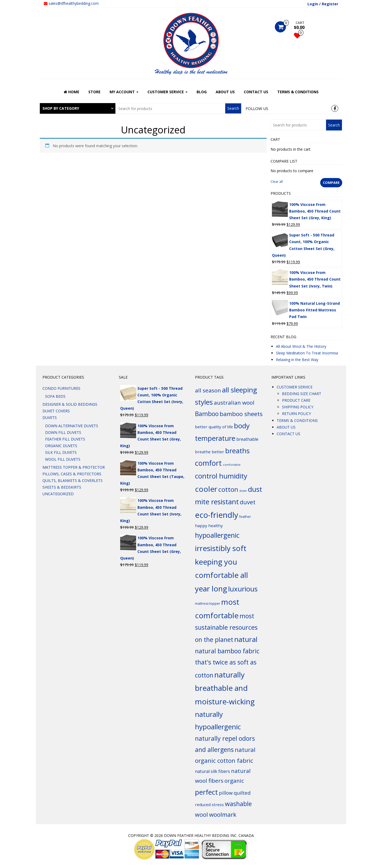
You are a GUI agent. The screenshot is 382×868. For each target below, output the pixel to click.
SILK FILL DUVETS (61, 452)
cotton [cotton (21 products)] (228, 489)
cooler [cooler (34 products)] (206, 489)
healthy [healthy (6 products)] (216, 526)
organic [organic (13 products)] (234, 781)
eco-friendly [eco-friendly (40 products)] (217, 515)
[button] (78, 108)
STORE (94, 92)
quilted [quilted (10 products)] (242, 793)
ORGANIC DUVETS (61, 446)
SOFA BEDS (55, 396)
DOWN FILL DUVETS (63, 432)
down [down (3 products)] (243, 491)
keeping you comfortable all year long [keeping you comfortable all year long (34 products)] (222, 575)
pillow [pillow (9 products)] (226, 793)
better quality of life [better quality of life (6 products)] (214, 427)
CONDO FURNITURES (61, 388)
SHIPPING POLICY (298, 407)
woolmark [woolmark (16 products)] (223, 814)
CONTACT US (256, 92)
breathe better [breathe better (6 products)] (210, 452)
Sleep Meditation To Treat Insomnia (307, 353)
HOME (71, 92)
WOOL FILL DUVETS (63, 459)
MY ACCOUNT (124, 92)
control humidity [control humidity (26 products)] (221, 476)
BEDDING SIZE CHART (302, 394)
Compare (331, 183)
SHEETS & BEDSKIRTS (62, 487)
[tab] (78, 108)
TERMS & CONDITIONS (298, 92)
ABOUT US (225, 92)
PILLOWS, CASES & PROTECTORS (72, 474)
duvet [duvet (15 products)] (248, 502)
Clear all (277, 182)
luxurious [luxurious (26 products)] (243, 589)
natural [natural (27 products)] (246, 639)
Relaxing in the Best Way (297, 360)
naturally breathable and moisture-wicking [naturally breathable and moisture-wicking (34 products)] (225, 688)
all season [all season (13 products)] (208, 390)
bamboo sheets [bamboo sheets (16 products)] (241, 414)
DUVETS (50, 418)
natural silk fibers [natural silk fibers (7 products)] (212, 771)
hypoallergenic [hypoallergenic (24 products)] (217, 535)
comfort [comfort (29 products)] (208, 463)
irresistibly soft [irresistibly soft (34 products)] (221, 548)
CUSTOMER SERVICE (168, 92)
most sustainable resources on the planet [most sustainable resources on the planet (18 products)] (226, 628)
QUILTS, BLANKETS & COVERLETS (73, 480)
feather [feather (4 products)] (245, 517)
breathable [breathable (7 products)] (247, 439)
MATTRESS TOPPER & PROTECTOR (74, 467)
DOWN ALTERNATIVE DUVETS (72, 426)
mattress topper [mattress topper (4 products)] (208, 604)
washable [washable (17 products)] (238, 804)
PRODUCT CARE (296, 400)
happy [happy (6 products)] (201, 526)
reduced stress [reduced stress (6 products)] (209, 805)
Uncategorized (58, 494)
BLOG (202, 92)
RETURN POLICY (296, 414)
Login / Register (323, 4)
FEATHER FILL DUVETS (65, 439)
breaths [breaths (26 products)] (237, 451)
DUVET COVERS (56, 411)
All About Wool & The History (301, 346)
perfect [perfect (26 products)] (206, 792)
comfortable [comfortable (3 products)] (232, 465)
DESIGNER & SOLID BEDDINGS (70, 404)
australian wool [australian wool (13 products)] (234, 403)
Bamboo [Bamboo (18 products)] (207, 414)
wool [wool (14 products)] (201, 814)
